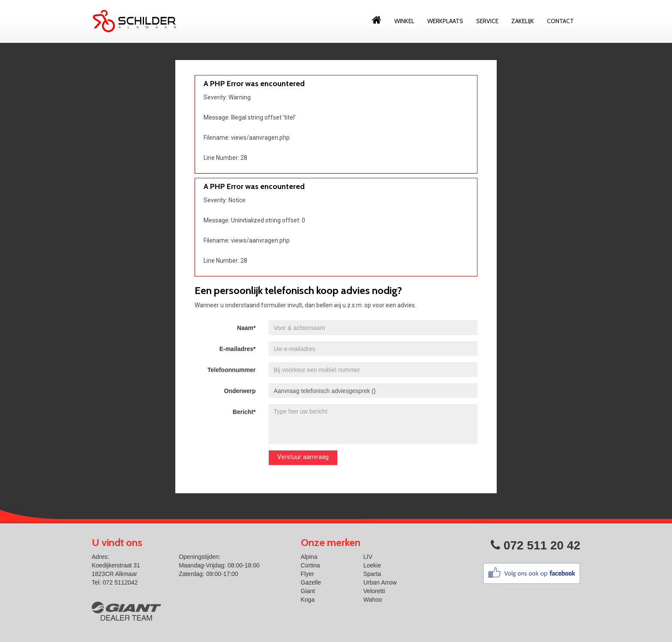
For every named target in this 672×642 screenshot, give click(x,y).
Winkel (404, 21)
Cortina (310, 565)
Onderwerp (240, 391)
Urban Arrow (380, 582)
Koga (308, 600)
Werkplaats (445, 21)
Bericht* (244, 412)
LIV (368, 557)
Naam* (246, 328)
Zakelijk (523, 21)
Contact (560, 21)
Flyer (307, 574)
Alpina (309, 557)
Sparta (372, 574)
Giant (308, 591)
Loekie (372, 565)
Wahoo (373, 600)
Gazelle (311, 582)
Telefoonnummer (232, 370)
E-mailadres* (238, 349)
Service (487, 21)
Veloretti (374, 591)
